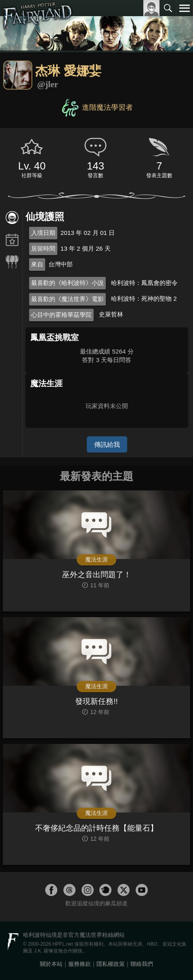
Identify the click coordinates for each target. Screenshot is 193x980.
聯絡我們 (142, 964)
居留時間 (43, 248)
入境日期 (43, 233)
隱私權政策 (111, 964)
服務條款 (80, 964)
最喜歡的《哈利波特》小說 (67, 283)
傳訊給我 (107, 444)
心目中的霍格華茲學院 (61, 315)
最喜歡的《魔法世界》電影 (67, 299)
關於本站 (51, 964)
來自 (37, 264)
